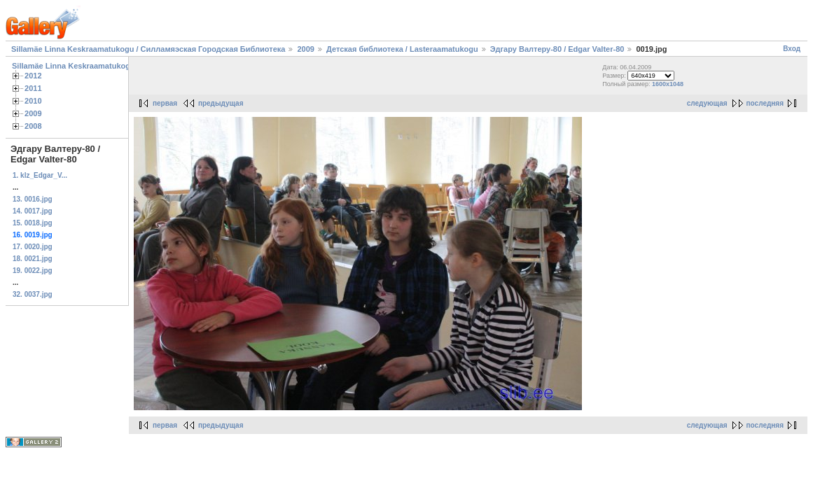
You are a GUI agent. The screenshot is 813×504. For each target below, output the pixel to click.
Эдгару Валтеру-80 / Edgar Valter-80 (557, 49)
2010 (33, 101)
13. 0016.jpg (33, 199)
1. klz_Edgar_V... (40, 175)
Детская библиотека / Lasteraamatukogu (402, 49)
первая (165, 103)
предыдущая (221, 103)
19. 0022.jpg (33, 271)
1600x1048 (668, 84)
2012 (33, 76)
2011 (33, 88)
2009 (305, 49)
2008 (33, 126)
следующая (707, 103)
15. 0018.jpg (33, 223)
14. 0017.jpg (33, 211)
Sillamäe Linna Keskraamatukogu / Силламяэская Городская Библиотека (148, 49)
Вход (792, 49)
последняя (765, 103)
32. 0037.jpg (33, 294)
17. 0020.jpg (33, 247)
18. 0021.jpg (33, 259)
